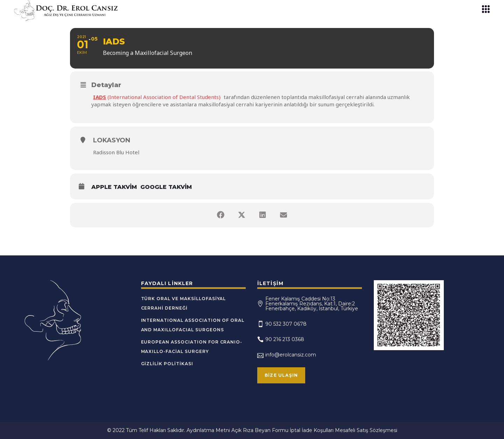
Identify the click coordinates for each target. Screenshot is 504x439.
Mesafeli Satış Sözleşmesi (366, 430)
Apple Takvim (114, 187)
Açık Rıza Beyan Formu (260, 430)
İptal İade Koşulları (312, 430)
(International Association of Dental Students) (157, 97)
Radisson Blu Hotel (116, 152)
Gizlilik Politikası (167, 364)
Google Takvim (166, 187)
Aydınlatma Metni (208, 430)
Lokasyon (112, 140)
